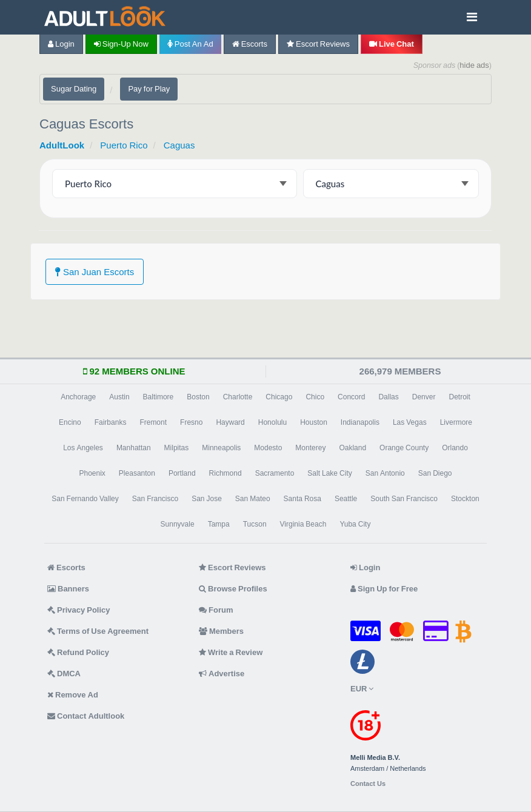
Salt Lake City (329, 473)
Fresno (191, 422)
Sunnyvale (178, 524)
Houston (314, 422)
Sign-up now (121, 44)
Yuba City (355, 524)
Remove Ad (73, 695)
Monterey (310, 448)
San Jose (207, 499)
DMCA (64, 674)
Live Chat (392, 44)
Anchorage (78, 397)
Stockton (465, 499)
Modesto (268, 448)
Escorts (250, 44)
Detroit (459, 397)
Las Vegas (410, 422)
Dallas (388, 397)
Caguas (179, 145)
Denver (424, 397)
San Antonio (385, 473)
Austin (119, 397)
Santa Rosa (302, 499)
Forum (216, 610)
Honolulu (272, 422)
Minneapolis (221, 448)
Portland (182, 473)
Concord (351, 397)
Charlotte (238, 397)
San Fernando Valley (85, 499)
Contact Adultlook (86, 716)
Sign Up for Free (384, 589)
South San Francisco (404, 499)
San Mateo (253, 499)
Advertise (222, 674)
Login (61, 44)
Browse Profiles (233, 589)
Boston (198, 397)
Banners (68, 589)
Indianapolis (360, 422)
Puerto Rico (124, 145)
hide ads (474, 65)
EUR (362, 689)
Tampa (219, 524)
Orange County (404, 448)
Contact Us (368, 784)
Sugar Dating (74, 89)
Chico (315, 397)
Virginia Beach (303, 524)
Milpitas (177, 448)
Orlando (455, 448)
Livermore (456, 422)
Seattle (346, 499)
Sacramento (275, 473)
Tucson (255, 524)
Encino (70, 422)
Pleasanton (137, 473)
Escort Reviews (318, 44)
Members (221, 631)
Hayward (230, 422)
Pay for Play (149, 89)
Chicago (279, 397)
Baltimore (159, 397)
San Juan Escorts (95, 272)
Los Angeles (83, 448)
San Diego (435, 473)
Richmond (225, 473)
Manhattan (134, 448)
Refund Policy (78, 652)
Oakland (352, 448)
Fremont (153, 422)
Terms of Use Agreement (98, 631)
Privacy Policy (79, 610)
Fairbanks (111, 422)
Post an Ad (190, 44)
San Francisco (155, 499)
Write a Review (231, 652)
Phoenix (92, 473)
